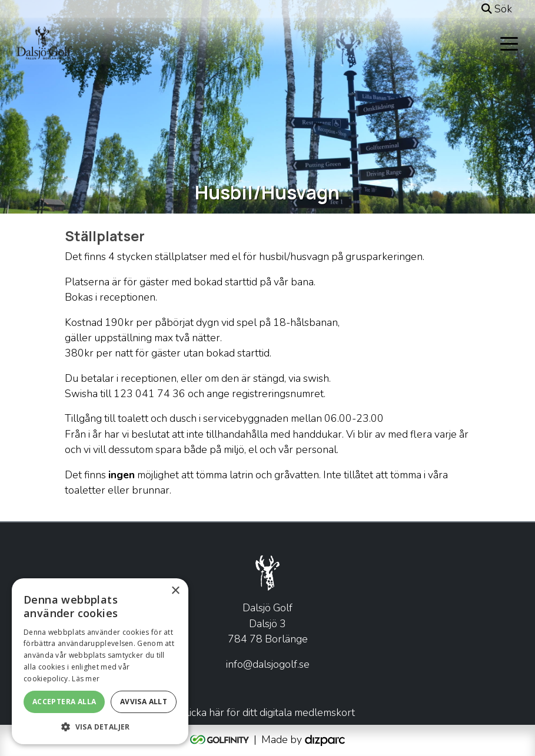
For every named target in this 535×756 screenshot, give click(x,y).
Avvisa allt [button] (144, 702)
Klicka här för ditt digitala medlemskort (267, 712)
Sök (497, 9)
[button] (100, 727)
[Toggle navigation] (509, 43)
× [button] (175, 591)
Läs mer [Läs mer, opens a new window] (86, 679)
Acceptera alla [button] (64, 702)
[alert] (100, 661)
